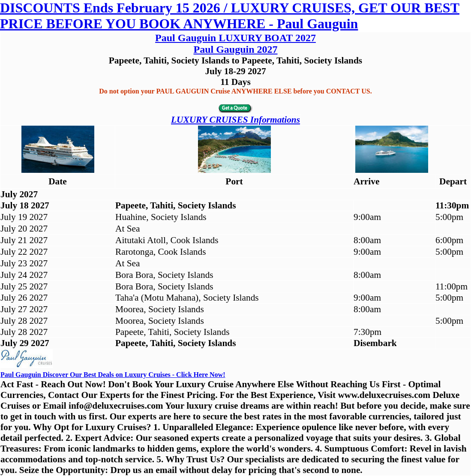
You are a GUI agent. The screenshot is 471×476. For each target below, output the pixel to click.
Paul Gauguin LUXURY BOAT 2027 (235, 38)
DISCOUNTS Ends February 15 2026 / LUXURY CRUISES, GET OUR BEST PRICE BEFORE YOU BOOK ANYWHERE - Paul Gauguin (230, 16)
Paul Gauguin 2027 (235, 49)
